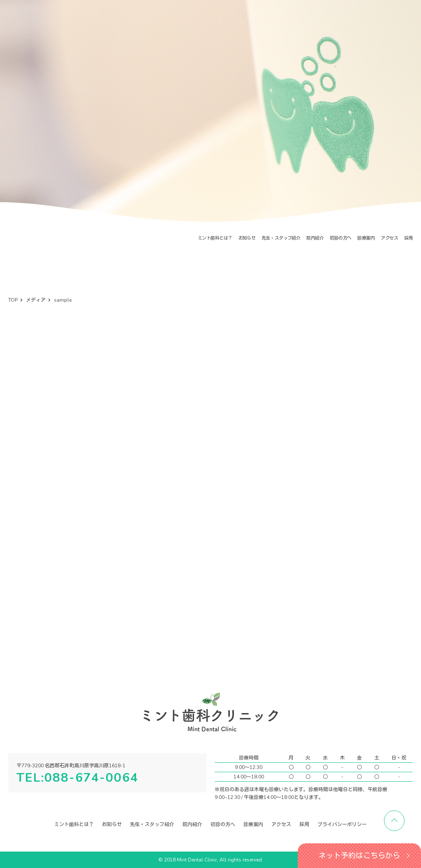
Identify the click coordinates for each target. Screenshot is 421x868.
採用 (408, 238)
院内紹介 (315, 238)
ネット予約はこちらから (359, 856)
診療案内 (366, 238)
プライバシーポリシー (342, 824)
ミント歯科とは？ (215, 238)
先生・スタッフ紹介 (281, 238)
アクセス (389, 238)
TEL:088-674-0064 (77, 778)
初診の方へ (340, 238)
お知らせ (247, 238)
